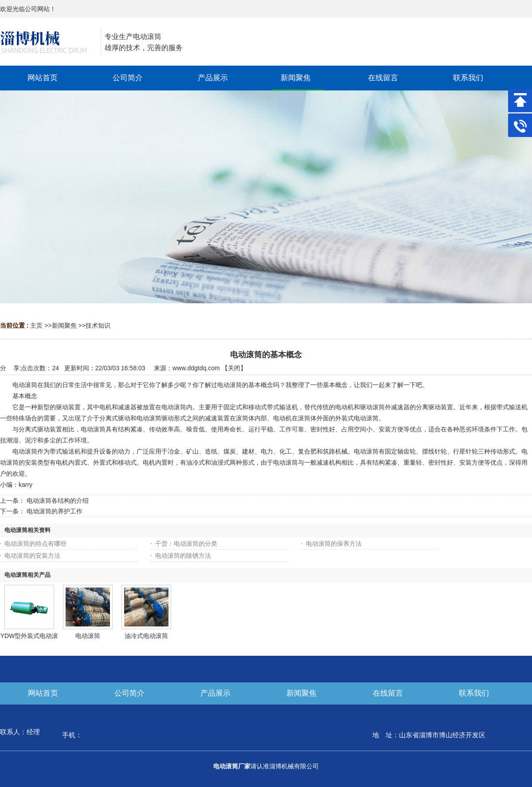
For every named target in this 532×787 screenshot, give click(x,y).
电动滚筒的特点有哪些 (35, 544)
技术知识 (98, 325)
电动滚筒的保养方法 (334, 544)
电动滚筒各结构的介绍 (58, 501)
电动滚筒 (88, 636)
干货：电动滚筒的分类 (186, 544)
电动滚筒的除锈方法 (183, 556)
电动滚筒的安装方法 (32, 556)
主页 (36, 325)
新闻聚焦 (64, 325)
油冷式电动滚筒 (146, 636)
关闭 (234, 368)
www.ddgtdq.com (196, 368)
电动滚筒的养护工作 (55, 511)
